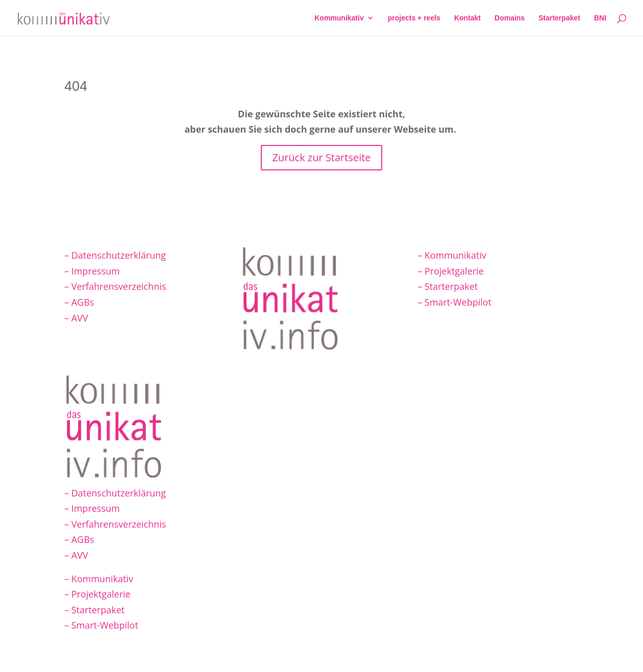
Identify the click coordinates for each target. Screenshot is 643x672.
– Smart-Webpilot (454, 302)
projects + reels (414, 18)
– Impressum (92, 271)
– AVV (76, 318)
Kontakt (467, 18)
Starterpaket (559, 18)
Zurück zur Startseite (321, 157)
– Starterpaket (448, 286)
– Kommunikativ (452, 255)
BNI (600, 18)
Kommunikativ (339, 18)
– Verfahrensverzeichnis (115, 286)
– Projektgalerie (451, 271)
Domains (510, 18)
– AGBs (79, 302)
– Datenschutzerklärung (115, 255)
